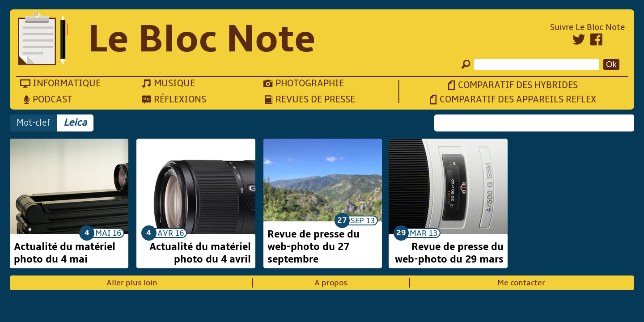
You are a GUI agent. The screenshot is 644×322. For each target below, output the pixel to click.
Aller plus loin (132, 283)
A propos (331, 283)
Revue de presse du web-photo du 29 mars (449, 253)
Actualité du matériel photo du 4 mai (65, 253)
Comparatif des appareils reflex (518, 100)
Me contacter (521, 283)
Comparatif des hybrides (518, 85)
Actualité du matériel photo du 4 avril (200, 253)
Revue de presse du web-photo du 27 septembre (314, 247)
